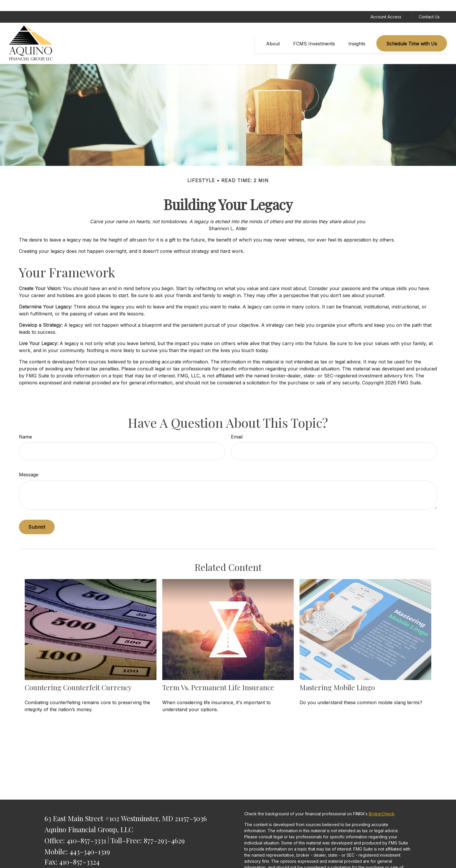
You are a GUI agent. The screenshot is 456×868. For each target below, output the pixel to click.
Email (237, 426)
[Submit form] (37, 516)
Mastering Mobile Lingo (337, 676)
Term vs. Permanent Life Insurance (218, 676)
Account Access (386, 6)
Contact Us (429, 6)
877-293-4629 (164, 829)
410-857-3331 (86, 829)
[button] (273, 33)
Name (25, 426)
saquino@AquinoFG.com (82, 861)
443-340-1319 (90, 840)
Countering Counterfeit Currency (78, 676)
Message (29, 464)
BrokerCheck (382, 803)
